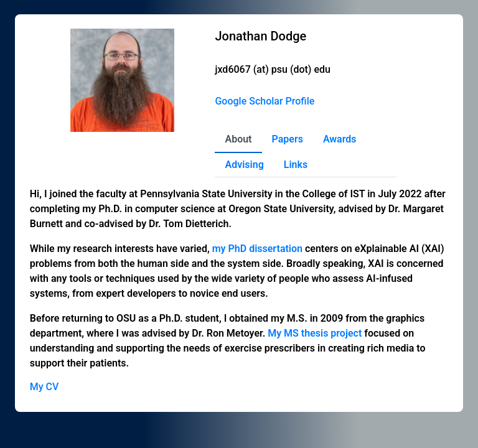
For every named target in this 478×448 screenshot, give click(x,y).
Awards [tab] (340, 139)
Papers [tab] (288, 139)
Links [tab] (296, 165)
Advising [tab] (244, 165)
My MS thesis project (315, 333)
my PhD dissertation (257, 249)
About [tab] (238, 139)
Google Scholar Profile (265, 101)
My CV (45, 387)
